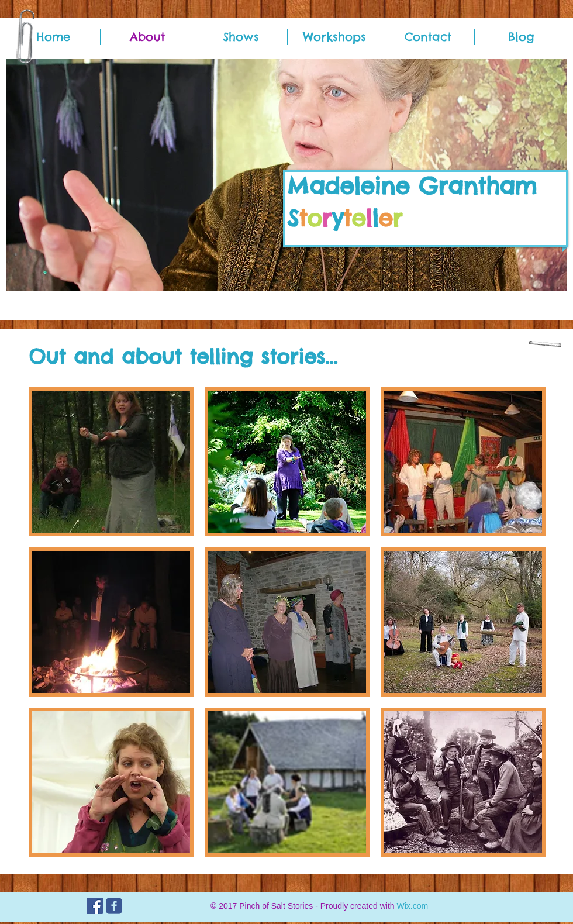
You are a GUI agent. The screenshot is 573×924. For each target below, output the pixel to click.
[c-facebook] (114, 906)
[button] (111, 462)
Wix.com (412, 906)
